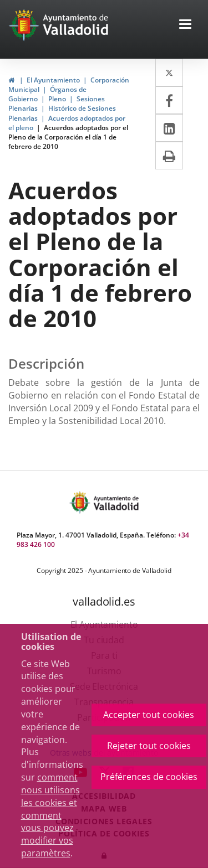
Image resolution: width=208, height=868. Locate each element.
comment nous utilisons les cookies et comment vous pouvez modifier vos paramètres (50, 815)
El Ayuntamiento (53, 80)
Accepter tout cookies (149, 715)
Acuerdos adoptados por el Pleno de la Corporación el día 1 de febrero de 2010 (68, 137)
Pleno (57, 99)
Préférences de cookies (149, 777)
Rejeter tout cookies (149, 746)
